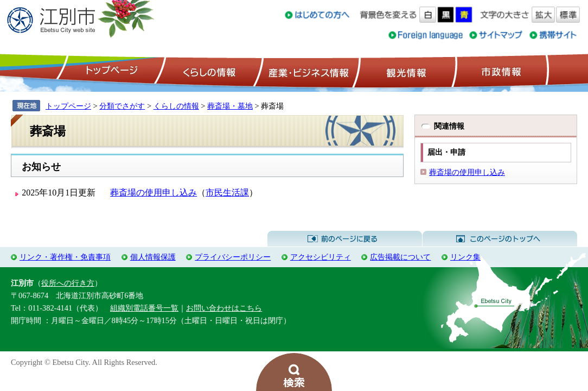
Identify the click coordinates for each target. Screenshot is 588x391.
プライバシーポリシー (233, 257)
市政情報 (500, 71)
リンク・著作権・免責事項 (65, 257)
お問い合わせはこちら (224, 308)
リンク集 (465, 257)
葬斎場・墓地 (230, 106)
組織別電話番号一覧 (144, 308)
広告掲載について (400, 257)
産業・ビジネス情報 (306, 71)
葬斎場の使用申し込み (154, 193)
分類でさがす (122, 106)
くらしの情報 (208, 71)
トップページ (110, 71)
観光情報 (405, 71)
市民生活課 (227, 193)
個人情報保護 (153, 257)
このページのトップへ (500, 239)
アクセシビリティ (321, 257)
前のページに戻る (345, 239)
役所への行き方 (68, 283)
